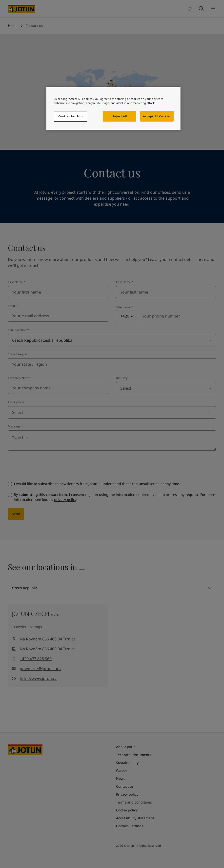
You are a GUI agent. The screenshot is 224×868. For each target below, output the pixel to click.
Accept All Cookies (157, 116)
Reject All (120, 116)
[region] (114, 108)
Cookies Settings (71, 116)
